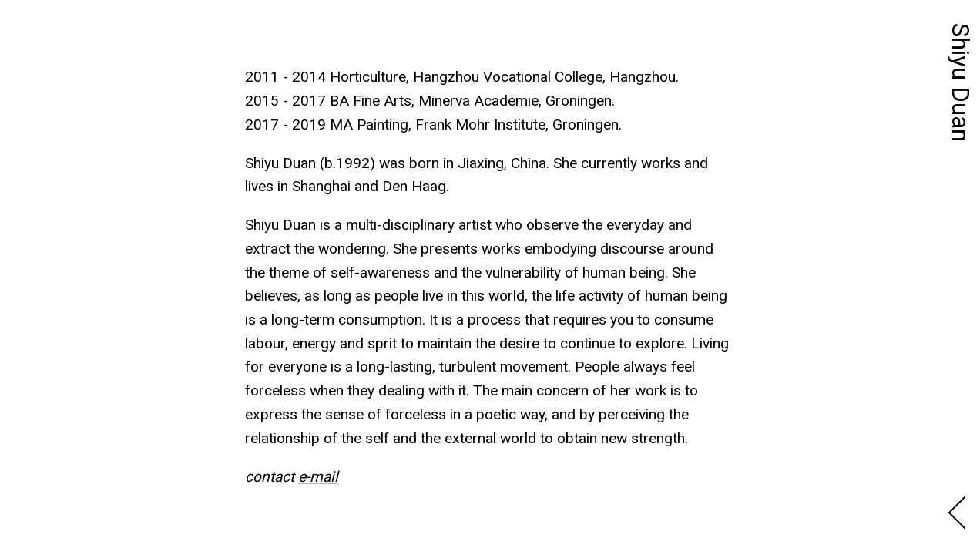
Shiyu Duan (961, 82)
